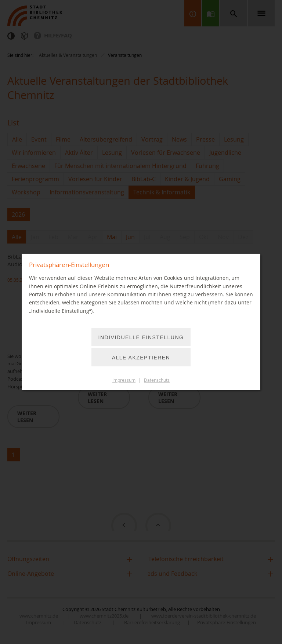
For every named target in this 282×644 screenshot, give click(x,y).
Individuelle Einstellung (141, 337)
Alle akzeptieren (141, 358)
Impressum (124, 380)
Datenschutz (157, 380)
